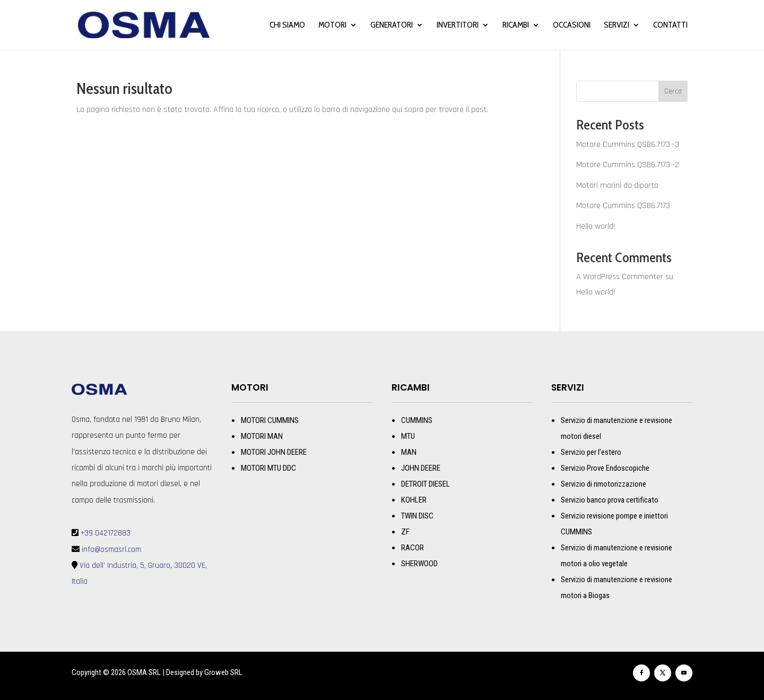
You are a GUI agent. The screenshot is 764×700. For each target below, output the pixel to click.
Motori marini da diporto (617, 185)
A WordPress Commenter (620, 277)
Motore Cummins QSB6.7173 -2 (628, 165)
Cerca (673, 91)
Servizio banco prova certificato (610, 500)
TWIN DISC (417, 516)
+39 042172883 (106, 533)
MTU (408, 436)
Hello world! (596, 226)
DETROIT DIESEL (426, 484)
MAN (409, 452)
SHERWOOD (419, 564)
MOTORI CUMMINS (270, 420)
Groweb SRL (223, 672)
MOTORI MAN (262, 436)
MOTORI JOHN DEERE (274, 452)
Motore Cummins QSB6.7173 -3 (628, 145)
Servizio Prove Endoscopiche (605, 468)
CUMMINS (417, 420)
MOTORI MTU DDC (268, 468)
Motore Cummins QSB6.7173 (623, 206)
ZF (405, 532)
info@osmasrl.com (110, 550)
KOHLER (414, 500)
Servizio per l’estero (591, 452)
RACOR (413, 548)
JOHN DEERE (421, 468)
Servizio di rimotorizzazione (604, 484)
